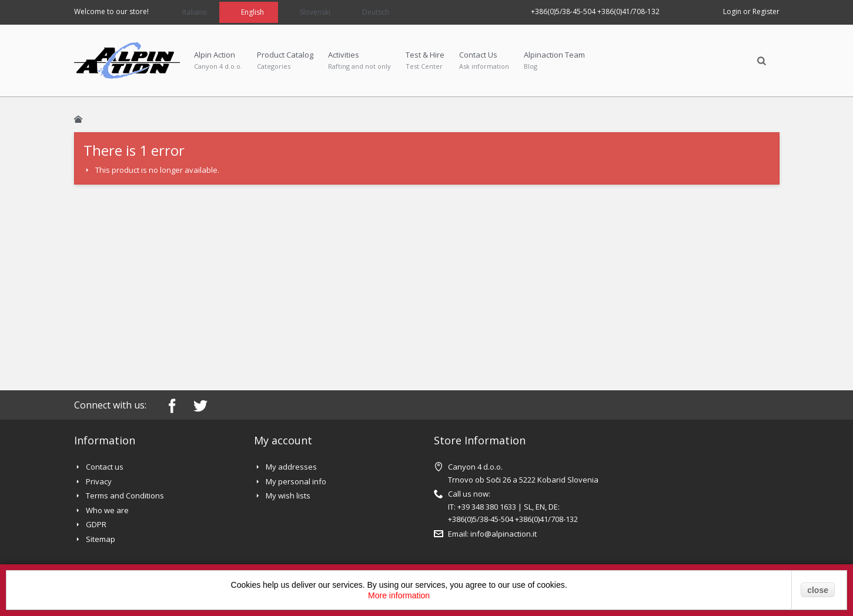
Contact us (105, 467)
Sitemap (101, 539)
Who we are (107, 510)
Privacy (99, 481)
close (818, 590)
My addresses (291, 467)
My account (283, 440)
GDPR (96, 524)
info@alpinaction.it (504, 534)
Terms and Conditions (125, 496)
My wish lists (288, 496)
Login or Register (751, 11)
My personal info (296, 481)
